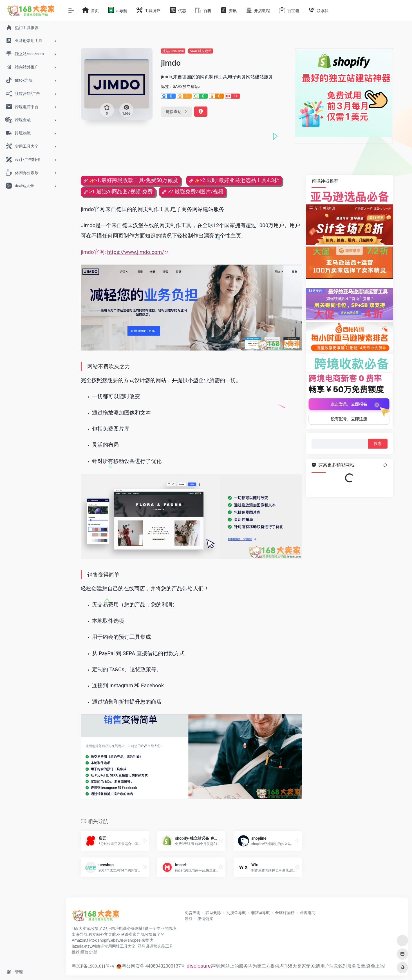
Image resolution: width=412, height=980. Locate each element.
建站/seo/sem (173, 51)
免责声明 (192, 913)
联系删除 (213, 913)
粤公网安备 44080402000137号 (151, 966)
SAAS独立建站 (201, 51)
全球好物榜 (285, 913)
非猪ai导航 (260, 913)
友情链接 (205, 919)
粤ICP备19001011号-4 (93, 966)
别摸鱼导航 (236, 913)
